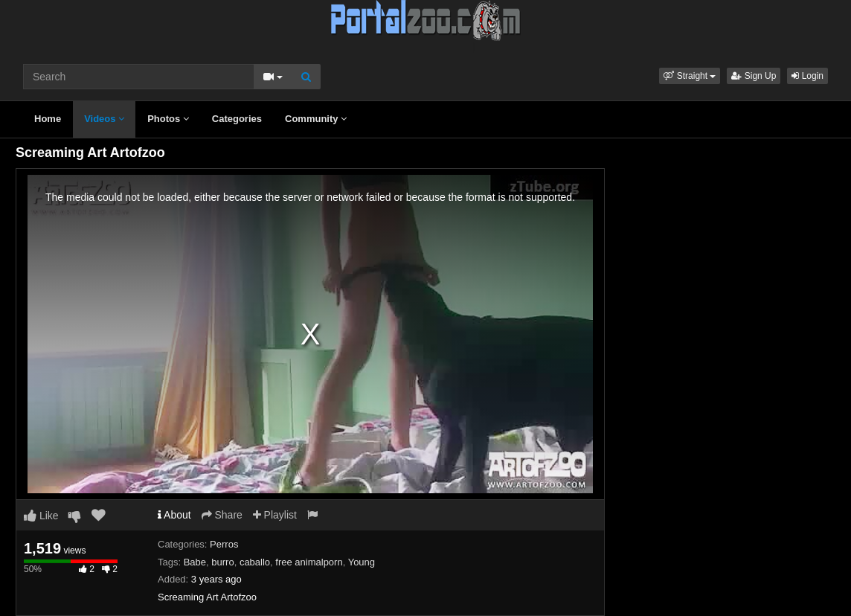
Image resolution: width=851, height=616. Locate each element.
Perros (224, 544)
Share (222, 515)
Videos (104, 119)
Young (362, 562)
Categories (237, 119)
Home (48, 119)
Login (807, 76)
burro (222, 562)
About (174, 515)
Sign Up (754, 76)
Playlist (275, 515)
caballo (255, 562)
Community (316, 119)
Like (41, 516)
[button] (690, 76)
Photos (168, 119)
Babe (195, 562)
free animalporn (309, 562)
